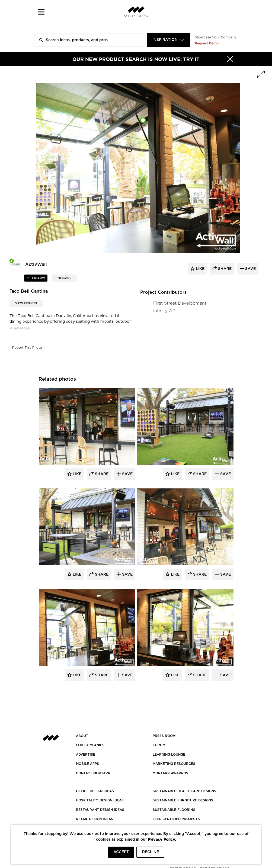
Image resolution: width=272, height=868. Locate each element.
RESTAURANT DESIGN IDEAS (100, 810)
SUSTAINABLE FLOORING (174, 810)
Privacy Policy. (162, 839)
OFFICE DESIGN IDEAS (95, 791)
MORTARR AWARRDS (170, 773)
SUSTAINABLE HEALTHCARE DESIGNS (184, 791)
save (250, 269)
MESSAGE (64, 278)
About (82, 736)
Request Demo (207, 43)
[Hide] (230, 59)
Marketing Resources (174, 764)
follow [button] (38, 278)
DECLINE (150, 852)
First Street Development (180, 303)
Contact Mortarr (93, 773)
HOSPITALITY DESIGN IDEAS (100, 800)
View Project (26, 303)
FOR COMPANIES (90, 745)
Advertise (86, 755)
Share (101, 474)
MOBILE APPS (87, 764)
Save (127, 474)
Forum (159, 745)
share (224, 269)
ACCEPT (121, 852)
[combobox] (169, 40)
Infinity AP (164, 311)
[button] (41, 12)
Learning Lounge (169, 755)
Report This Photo (27, 348)
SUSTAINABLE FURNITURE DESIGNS (183, 800)
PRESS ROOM (164, 736)
